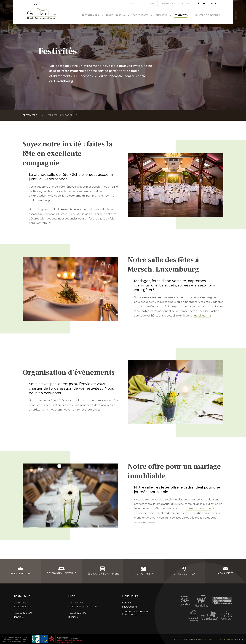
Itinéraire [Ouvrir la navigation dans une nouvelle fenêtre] (19, 617)
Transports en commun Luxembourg (135, 613)
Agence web (229, 639)
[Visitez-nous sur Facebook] (198, 4)
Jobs (152, 4)
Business (161, 15)
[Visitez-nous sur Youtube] (204, 4)
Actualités (137, 4)
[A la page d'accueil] (41, 12)
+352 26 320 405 (77, 613)
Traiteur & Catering (63, 115)
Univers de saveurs (207, 15)
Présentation (168, 4)
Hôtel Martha (116, 15)
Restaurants (90, 15)
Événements (140, 15)
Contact (187, 4)
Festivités (181, 15)
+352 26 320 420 (23, 613)
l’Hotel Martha (202, 316)
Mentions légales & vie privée (210, 639)
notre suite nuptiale (198, 509)
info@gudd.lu (130, 607)
